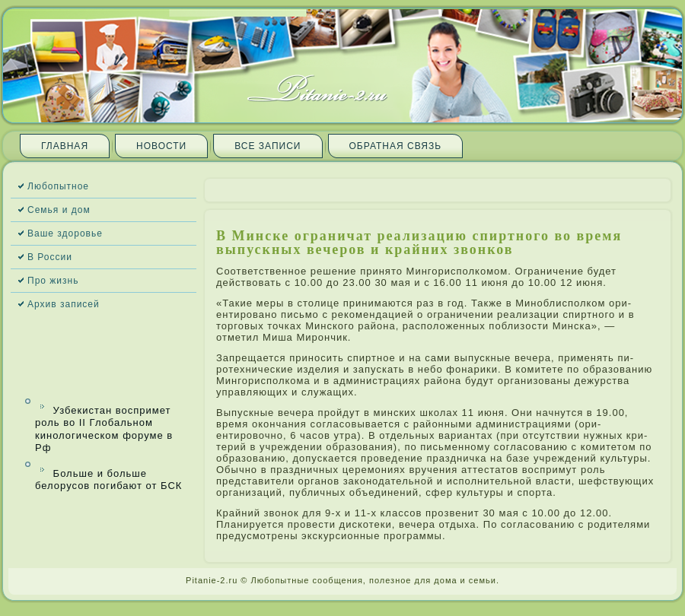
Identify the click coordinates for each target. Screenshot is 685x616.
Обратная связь (396, 146)
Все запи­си (268, 146)
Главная (65, 146)
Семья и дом (59, 210)
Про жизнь (53, 281)
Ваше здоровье (65, 233)
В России (50, 257)
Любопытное (58, 186)
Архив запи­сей (64, 304)
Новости (161, 146)
